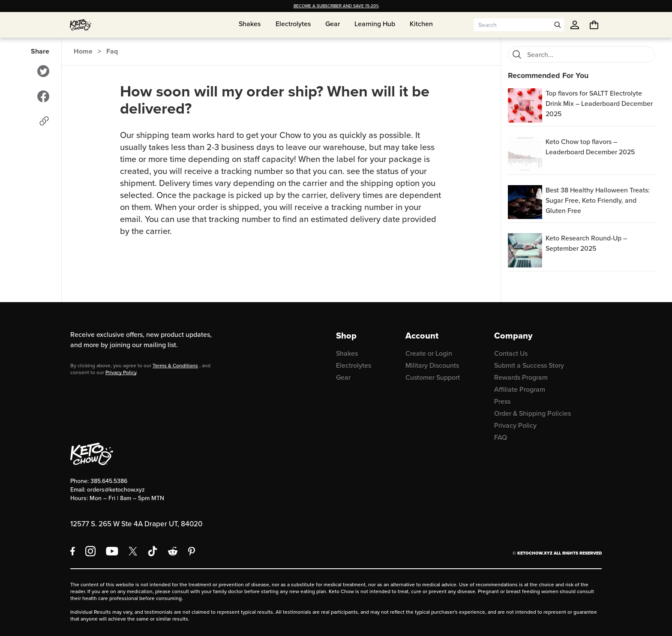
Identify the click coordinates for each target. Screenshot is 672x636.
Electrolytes (354, 365)
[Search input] (513, 25)
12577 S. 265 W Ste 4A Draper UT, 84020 (136, 524)
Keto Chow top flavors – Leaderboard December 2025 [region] (590, 147)
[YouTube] (112, 551)
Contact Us (511, 353)
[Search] (517, 54)
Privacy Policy (121, 372)
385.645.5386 (109, 481)
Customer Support (433, 377)
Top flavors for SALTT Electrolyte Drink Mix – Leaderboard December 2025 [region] (599, 103)
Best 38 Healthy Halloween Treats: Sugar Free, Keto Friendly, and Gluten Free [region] (598, 200)
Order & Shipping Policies (532, 413)
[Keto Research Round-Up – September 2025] (525, 250)
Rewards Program (521, 377)
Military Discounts (432, 365)
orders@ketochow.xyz (116, 490)
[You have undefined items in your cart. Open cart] (594, 25)
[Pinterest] (192, 551)
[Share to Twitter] (43, 71)
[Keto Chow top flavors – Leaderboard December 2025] (525, 154)
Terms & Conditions (175, 366)
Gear (343, 377)
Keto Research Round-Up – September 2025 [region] (586, 243)
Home (83, 51)
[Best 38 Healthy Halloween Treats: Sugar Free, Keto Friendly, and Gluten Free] (525, 202)
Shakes (347, 353)
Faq (112, 51)
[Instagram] (90, 551)
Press (502, 401)
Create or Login (429, 353)
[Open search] (558, 25)
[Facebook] (73, 551)
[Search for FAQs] (588, 54)
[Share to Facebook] (43, 96)
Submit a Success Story (529, 365)
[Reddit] (173, 551)
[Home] (81, 25)
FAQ (501, 437)
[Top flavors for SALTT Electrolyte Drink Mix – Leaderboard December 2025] (525, 105)
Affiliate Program (520, 389)
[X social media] (133, 551)
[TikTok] (153, 551)
